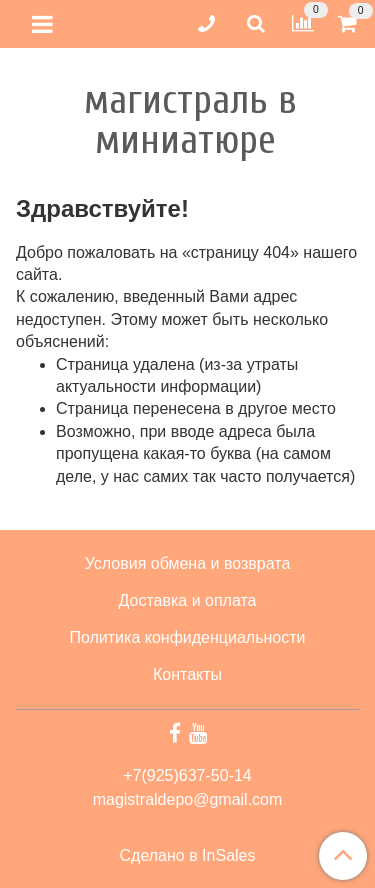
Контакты (187, 674)
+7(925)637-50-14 (187, 775)
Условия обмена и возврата (188, 563)
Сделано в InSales (188, 856)
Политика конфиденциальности (187, 637)
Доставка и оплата (187, 600)
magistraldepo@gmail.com (188, 799)
